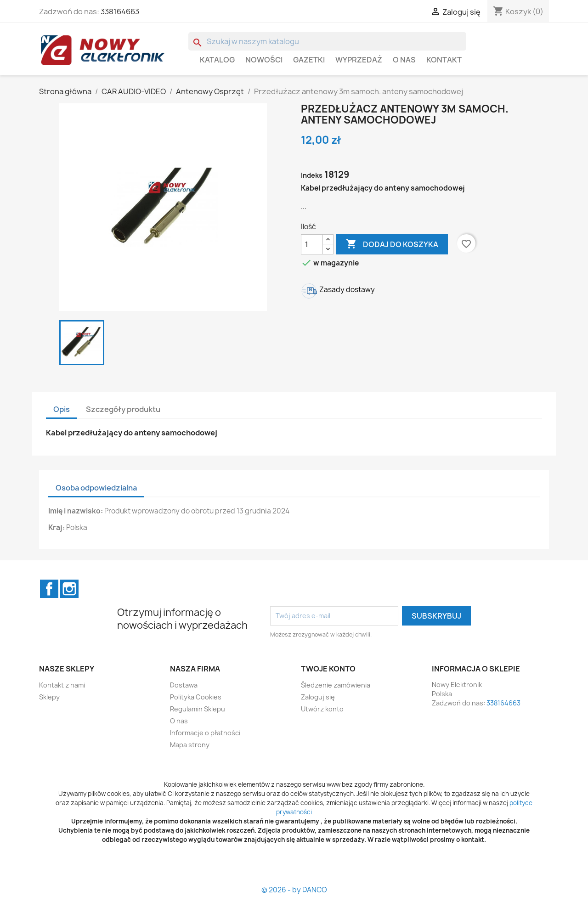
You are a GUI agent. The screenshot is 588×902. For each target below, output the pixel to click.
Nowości (264, 60)
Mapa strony (190, 745)
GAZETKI (309, 60)
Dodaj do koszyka (392, 244)
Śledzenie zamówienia (336, 685)
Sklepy (49, 697)
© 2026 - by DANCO (294, 890)
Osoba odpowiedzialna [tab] (96, 488)
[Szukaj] (327, 41)
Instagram (69, 589)
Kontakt (444, 60)
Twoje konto (328, 669)
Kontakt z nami (62, 685)
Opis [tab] (62, 409)
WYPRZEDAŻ (359, 60)
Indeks (312, 175)
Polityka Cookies (196, 697)
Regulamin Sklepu (198, 709)
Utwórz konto (322, 709)
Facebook (49, 589)
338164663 (120, 11)
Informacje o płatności (205, 733)
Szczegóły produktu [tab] (123, 409)
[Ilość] (312, 244)
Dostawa (184, 685)
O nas (404, 60)
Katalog (217, 60)
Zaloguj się (318, 697)
